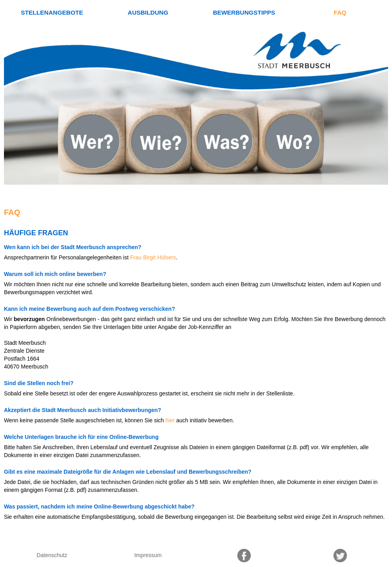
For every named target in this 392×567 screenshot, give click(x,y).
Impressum (148, 555)
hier (170, 420)
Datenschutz (52, 555)
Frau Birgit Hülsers (153, 257)
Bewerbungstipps (244, 12)
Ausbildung (148, 12)
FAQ (340, 12)
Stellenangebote (52, 12)
